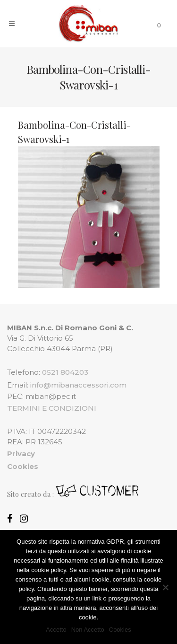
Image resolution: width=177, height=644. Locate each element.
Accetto (56, 630)
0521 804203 (65, 372)
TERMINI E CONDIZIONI (52, 408)
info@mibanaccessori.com (78, 385)
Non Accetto (88, 630)
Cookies (120, 630)
